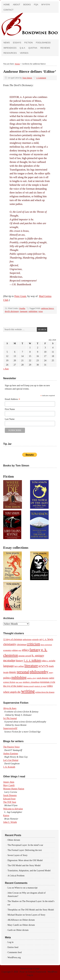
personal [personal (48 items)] (23, 672)
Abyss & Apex (10, 708)
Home (7, 5)
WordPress (52, 972)
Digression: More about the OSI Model (25, 860)
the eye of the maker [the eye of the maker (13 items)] (13, 686)
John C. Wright (10, 822)
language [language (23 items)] (8, 666)
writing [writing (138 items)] (28, 691)
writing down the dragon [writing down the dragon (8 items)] (45, 692)
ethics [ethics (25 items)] (25, 650)
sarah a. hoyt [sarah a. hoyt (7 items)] (32, 678)
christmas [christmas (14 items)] (22, 644)
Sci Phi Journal (10, 718)
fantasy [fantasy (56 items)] (35, 650)
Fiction (28, 43)
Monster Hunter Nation (14, 789)
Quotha (33, 48)
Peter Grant (20, 296)
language (24, 311)
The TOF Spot (10, 802)
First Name (10, 409)
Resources (10, 53)
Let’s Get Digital (11, 760)
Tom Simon (27, 78)
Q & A (22, 48)
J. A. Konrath (9, 767)
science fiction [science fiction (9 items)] (9, 682)
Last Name (10, 419)
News (7, 43)
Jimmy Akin (9, 782)
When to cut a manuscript (26, 888)
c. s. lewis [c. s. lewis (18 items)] (48, 639)
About (17, 5)
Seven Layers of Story (18, 855)
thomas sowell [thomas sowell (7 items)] (29, 686)
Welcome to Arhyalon (13, 809)
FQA (36, 5)
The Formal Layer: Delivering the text (25, 850)
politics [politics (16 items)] (7, 678)
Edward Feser (9, 799)
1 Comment (41, 78)
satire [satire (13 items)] (52, 678)
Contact (8, 10)
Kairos (6, 815)
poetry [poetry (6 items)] (51, 673)
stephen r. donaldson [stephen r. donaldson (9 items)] (31, 682)
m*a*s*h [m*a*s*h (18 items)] (43, 666)
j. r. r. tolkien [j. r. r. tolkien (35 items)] (32, 660)
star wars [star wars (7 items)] (19, 682)
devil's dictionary (12, 311)
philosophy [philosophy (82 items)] (39, 672)
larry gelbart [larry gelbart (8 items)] (19, 666)
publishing (33, 311)
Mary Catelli (9, 785)
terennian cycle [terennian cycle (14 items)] (48, 682)
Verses (24, 53)
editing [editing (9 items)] (15, 650)
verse (41, 311)
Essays (17, 43)
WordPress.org (14, 957)
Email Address (12, 399)
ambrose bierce (47, 308)
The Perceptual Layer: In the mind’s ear (25, 845)
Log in (10, 942)
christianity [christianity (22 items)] (10, 644)
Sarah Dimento (10, 795)
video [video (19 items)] (50, 686)
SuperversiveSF (10, 728)
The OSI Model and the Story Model (24, 865)
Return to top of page (30, 968)
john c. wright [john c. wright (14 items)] (48, 661)
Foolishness (43, 43)
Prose (22, 972)
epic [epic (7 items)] (20, 650)
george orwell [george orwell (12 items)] (25, 656)
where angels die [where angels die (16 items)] (12, 692)
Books (27, 5)
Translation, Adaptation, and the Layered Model (29, 871)
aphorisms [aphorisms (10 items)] (27, 639)
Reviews (45, 48)
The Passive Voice (11, 747)
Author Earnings (11, 754)
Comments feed (15, 952)
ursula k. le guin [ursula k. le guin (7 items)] (40, 686)
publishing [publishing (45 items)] (19, 677)
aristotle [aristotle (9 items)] (35, 639)
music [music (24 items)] (13, 672)
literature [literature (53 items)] (31, 666)
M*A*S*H (46, 5)
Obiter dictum (14, 840)
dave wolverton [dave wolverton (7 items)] (46, 645)
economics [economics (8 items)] (7, 650)
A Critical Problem (16, 876)
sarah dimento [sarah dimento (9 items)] (43, 678)
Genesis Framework (37, 972)
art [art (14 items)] (41, 639)
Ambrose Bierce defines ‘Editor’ (30, 71)
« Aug (6, 369)
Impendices (10, 48)
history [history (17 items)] (20, 661)
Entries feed (13, 947)
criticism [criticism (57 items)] (33, 644)
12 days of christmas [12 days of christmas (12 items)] (13, 639)
